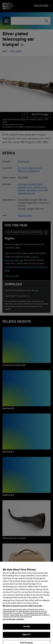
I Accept (26, 635)
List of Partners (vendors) (14, 628)
